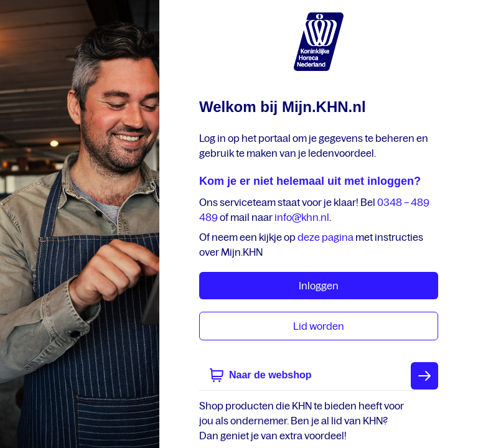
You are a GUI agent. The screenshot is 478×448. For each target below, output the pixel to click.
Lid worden (319, 326)
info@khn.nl (302, 217)
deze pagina (326, 237)
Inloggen (319, 286)
